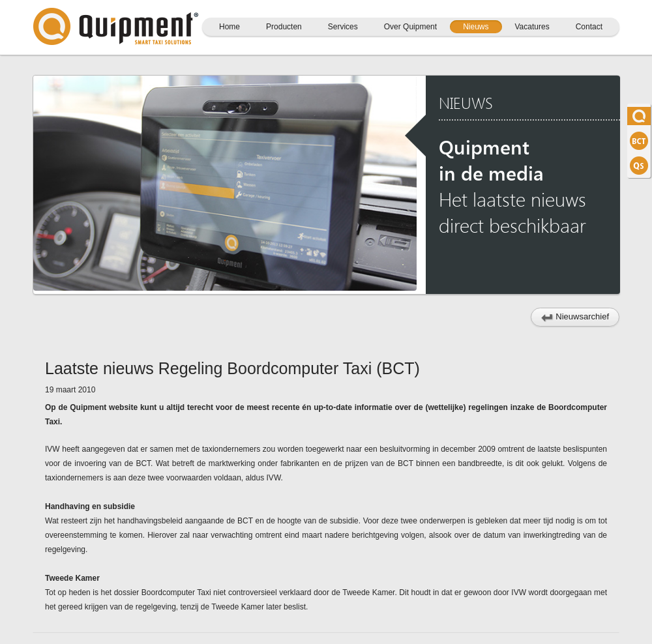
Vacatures (532, 27)
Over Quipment (410, 27)
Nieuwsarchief (575, 317)
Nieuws (476, 27)
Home (230, 27)
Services (343, 27)
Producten (284, 27)
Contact (589, 27)
